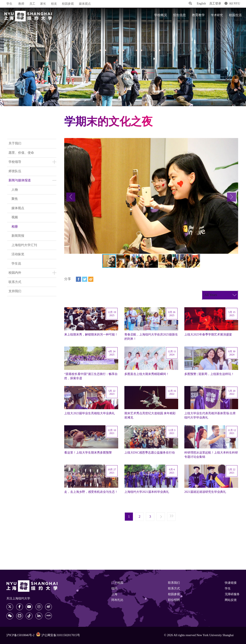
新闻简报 (18, 236)
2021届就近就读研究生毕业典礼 (205, 492)
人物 (15, 190)
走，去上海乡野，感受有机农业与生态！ (91, 492)
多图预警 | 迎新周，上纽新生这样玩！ (209, 374)
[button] (71, 197)
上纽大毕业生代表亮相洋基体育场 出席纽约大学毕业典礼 (210, 416)
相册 (15, 227)
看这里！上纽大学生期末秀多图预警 (88, 453)
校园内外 (15, 273)
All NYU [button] (232, 4)
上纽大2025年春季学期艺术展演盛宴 (208, 335)
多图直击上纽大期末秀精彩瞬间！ (147, 374)
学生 (9, 4)
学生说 (16, 264)
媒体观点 (85, 4)
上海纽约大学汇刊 (24, 245)
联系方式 (15, 282)
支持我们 (15, 291)
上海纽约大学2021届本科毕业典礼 (147, 492)
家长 (43, 4)
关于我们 (15, 144)
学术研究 (217, 15)
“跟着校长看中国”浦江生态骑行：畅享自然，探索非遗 (91, 376)
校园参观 (68, 4)
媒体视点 (18, 208)
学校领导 (15, 162)
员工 (32, 4)
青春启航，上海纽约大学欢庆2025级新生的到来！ (151, 337)
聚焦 (15, 199)
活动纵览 (18, 254)
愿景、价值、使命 (21, 153)
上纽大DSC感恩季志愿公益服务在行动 (150, 453)
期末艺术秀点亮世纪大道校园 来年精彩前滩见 (150, 416)
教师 (21, 4)
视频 (15, 217)
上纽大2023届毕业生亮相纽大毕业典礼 (90, 413)
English (201, 4)
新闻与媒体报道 (20, 180)
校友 (54, 4)
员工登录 (215, 4)
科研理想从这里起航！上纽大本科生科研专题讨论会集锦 (211, 455)
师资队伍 (15, 171)
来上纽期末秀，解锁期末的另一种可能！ (91, 335)
